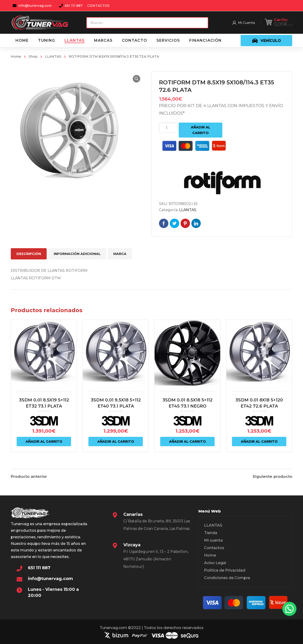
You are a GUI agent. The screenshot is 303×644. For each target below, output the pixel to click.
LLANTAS (53, 56)
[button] (136, 79)
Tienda (211, 533)
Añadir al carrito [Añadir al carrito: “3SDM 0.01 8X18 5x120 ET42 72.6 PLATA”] (259, 442)
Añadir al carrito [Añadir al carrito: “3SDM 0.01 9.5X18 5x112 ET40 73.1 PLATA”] (116, 442)
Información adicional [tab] (77, 254)
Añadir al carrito (201, 130)
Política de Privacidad (225, 570)
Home (16, 56)
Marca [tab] (120, 254)
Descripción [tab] (29, 254)
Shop (33, 56)
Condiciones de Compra (227, 578)
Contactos (214, 548)
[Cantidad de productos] (168, 128)
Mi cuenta (213, 540)
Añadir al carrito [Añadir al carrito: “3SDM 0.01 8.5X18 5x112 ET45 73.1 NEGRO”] (187, 442)
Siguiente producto (272, 477)
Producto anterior (29, 477)
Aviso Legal (215, 563)
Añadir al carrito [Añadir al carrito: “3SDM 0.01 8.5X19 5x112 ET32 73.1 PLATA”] (44, 442)
